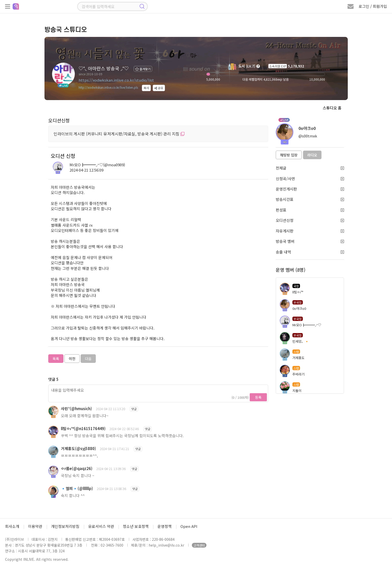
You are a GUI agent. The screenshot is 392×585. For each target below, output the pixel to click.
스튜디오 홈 (332, 108)
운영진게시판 (310, 189)
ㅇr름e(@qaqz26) (77, 468)
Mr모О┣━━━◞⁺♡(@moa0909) (97, 165)
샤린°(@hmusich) (76, 408)
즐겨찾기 (143, 69)
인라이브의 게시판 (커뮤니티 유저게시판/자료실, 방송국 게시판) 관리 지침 (119, 134)
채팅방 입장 (289, 155)
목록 (56, 359)
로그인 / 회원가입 (373, 6)
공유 (159, 88)
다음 (88, 359)
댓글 (134, 409)
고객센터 (199, 545)
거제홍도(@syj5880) (78, 448)
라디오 (312, 155)
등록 (258, 397)
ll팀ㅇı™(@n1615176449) (83, 428)
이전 (72, 359)
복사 (146, 88)
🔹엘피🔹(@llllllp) (77, 488)
